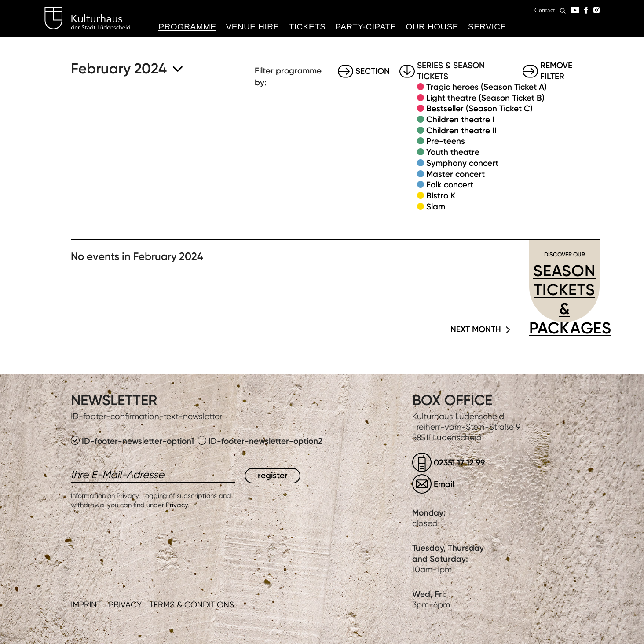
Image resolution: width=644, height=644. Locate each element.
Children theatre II (461, 130)
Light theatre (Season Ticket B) (485, 98)
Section (373, 71)
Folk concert (450, 185)
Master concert (456, 174)
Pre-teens (446, 141)
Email (444, 484)
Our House (432, 27)
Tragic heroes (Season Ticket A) (487, 87)
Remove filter (556, 71)
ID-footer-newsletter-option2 (260, 441)
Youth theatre (453, 152)
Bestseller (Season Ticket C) (479, 108)
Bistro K (441, 196)
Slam (436, 207)
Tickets (307, 27)
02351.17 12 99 (459, 463)
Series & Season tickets (451, 71)
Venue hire (253, 27)
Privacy (177, 505)
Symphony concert (462, 163)
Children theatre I (460, 119)
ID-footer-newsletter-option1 (134, 441)
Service (487, 27)
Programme (187, 27)
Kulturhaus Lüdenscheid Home (87, 18)
